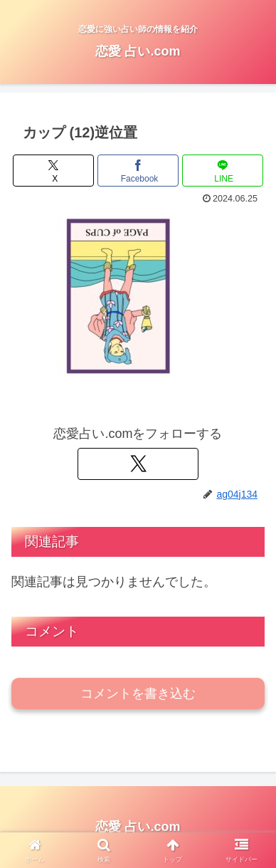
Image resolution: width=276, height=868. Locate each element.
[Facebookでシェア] (138, 171)
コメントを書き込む (138, 694)
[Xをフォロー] (138, 464)
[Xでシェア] (53, 171)
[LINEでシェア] (223, 171)
